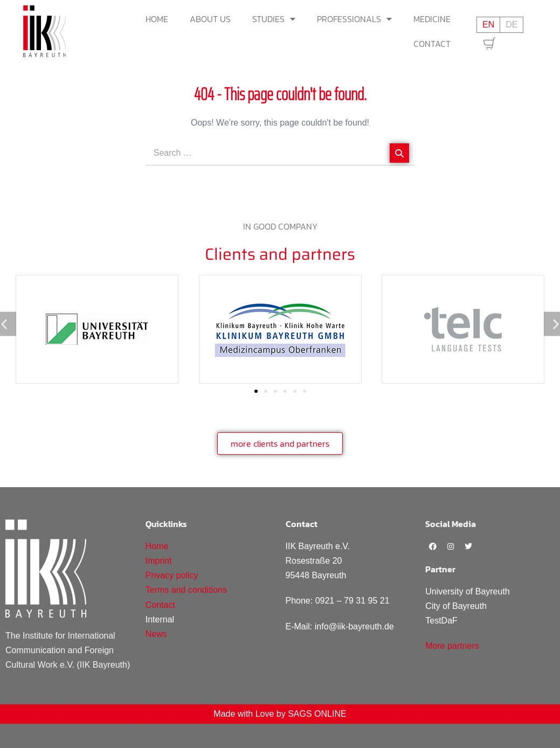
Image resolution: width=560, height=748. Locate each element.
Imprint (159, 561)
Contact (432, 44)
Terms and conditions (186, 590)
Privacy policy (172, 575)
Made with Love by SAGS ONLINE (280, 714)
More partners (452, 646)
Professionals (354, 19)
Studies (274, 19)
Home (157, 19)
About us (210, 19)
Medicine (432, 19)
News (156, 634)
